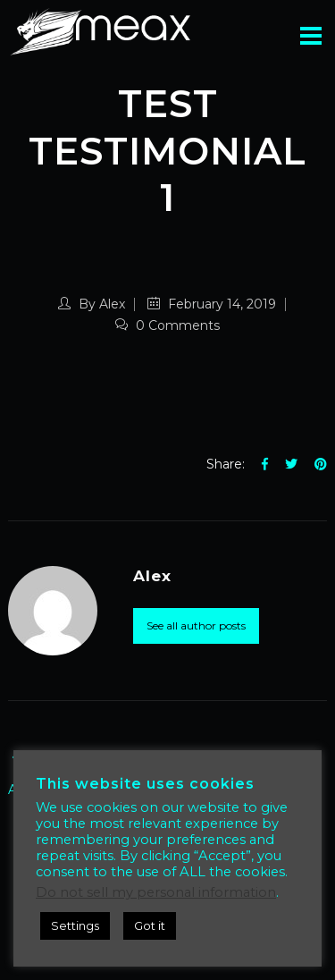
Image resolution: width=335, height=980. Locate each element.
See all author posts (196, 625)
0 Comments (167, 325)
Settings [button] (75, 925)
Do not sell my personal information (156, 892)
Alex (112, 304)
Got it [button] (150, 925)
